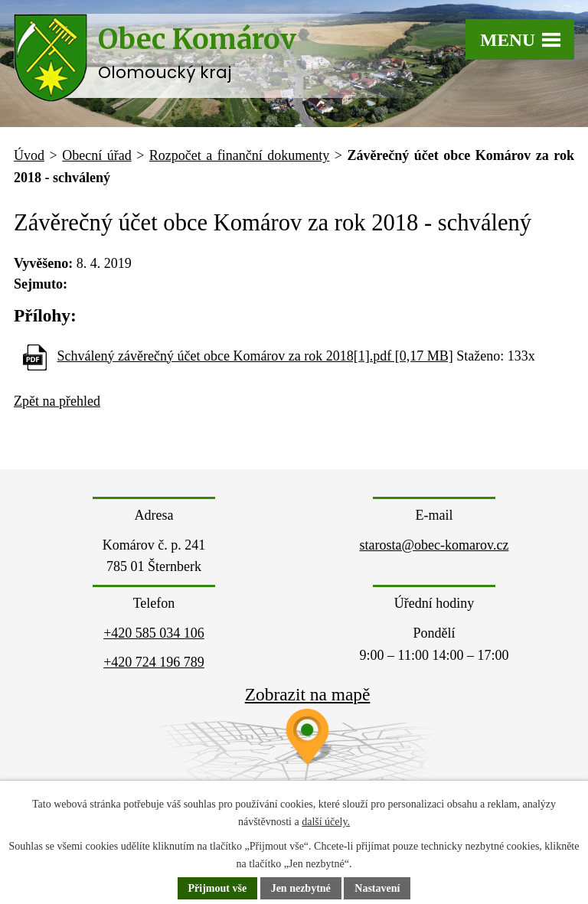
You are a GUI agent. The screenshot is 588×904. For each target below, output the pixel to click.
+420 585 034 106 (154, 633)
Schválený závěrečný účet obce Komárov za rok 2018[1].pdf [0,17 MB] (255, 356)
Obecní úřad (96, 155)
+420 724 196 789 (154, 662)
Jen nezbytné (301, 888)
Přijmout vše (218, 888)
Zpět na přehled (57, 401)
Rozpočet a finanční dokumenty (239, 155)
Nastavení (377, 888)
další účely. (326, 822)
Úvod (29, 155)
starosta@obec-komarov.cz (434, 545)
